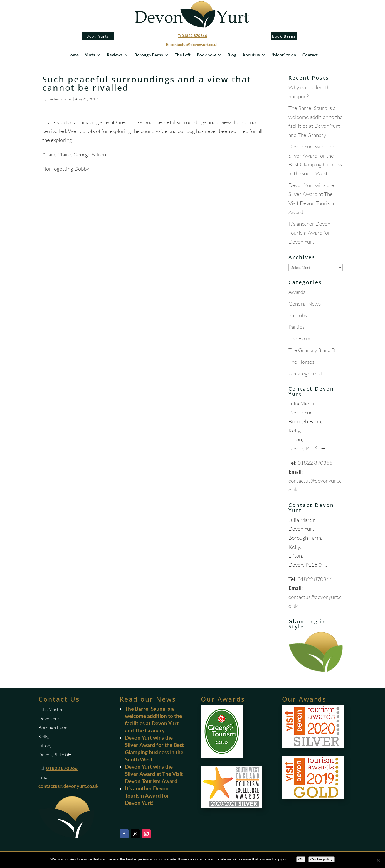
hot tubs (298, 315)
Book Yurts (98, 36)
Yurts (90, 55)
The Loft (183, 55)
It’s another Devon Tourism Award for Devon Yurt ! (309, 233)
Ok (301, 859)
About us (251, 55)
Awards (297, 292)
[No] (378, 860)
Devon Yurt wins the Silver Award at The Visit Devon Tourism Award (154, 774)
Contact (310, 55)
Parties (297, 327)
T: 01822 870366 (192, 35)
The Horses (301, 362)
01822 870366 (315, 463)
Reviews (115, 55)
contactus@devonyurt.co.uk (68, 786)
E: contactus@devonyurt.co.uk (192, 44)
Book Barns (284, 36)
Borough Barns (149, 55)
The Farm (299, 338)
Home (73, 55)
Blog (232, 55)
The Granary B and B (312, 350)
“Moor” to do (284, 55)
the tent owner (60, 99)
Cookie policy (321, 859)
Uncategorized (305, 373)
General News (305, 304)
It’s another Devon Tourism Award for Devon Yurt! (147, 796)
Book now (206, 55)
